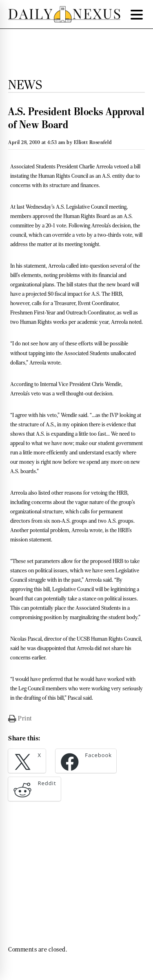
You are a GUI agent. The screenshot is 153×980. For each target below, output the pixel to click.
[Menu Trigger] (137, 14)
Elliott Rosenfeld (93, 142)
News (25, 85)
